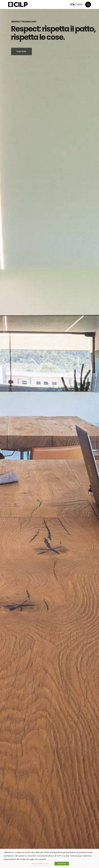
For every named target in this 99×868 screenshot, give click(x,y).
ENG (80, 4)
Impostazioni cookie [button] (40, 864)
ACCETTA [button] (62, 864)
